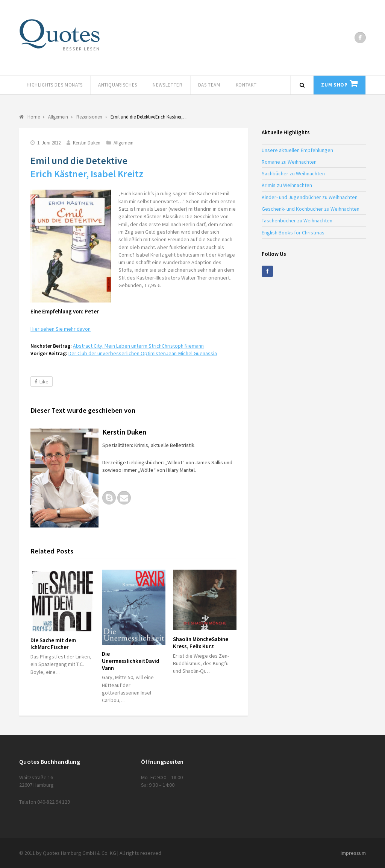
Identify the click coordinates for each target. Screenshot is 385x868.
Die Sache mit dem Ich (53, 644)
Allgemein (124, 143)
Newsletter (168, 85)
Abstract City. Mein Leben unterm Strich (138, 346)
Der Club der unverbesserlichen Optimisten (143, 353)
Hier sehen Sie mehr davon (61, 329)
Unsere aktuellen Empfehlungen (297, 150)
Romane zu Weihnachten (289, 162)
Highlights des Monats (55, 85)
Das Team (209, 85)
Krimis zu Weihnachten (287, 185)
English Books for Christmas (293, 233)
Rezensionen (89, 117)
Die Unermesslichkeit (131, 661)
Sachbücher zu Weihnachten (293, 173)
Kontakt (246, 85)
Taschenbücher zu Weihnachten (297, 220)
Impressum (353, 853)
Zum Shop (334, 85)
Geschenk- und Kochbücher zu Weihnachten (311, 209)
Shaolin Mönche (201, 643)
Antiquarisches (118, 85)
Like (42, 382)
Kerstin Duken (87, 143)
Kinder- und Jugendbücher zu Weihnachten (310, 197)
